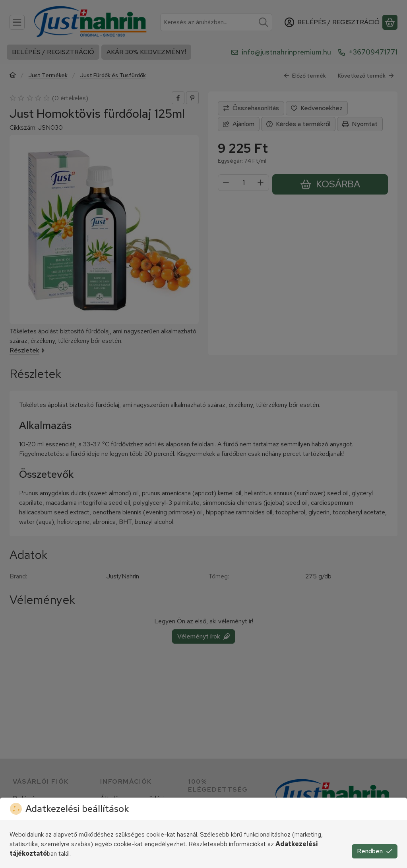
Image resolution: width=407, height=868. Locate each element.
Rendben (375, 851)
